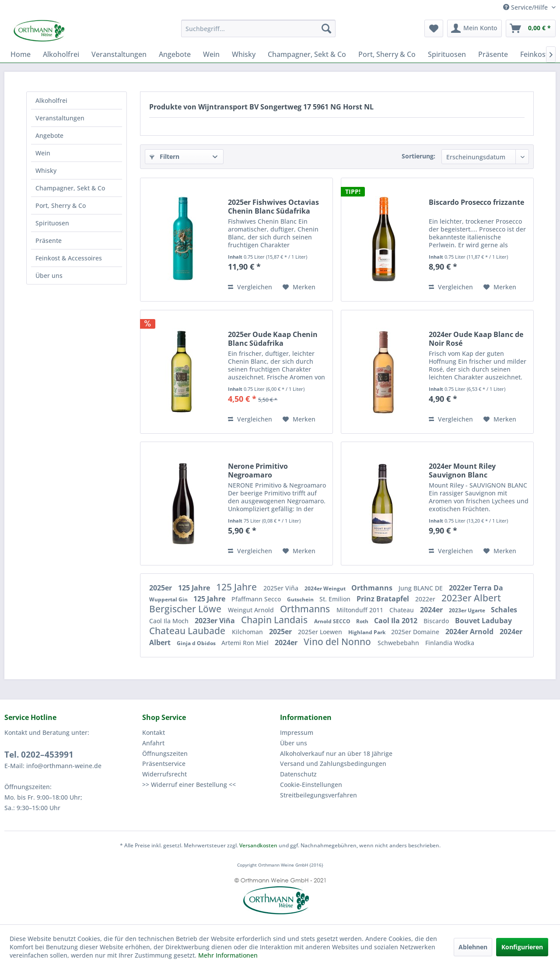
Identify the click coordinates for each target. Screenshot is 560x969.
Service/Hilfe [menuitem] (526, 7)
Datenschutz (298, 774)
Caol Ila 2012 (397, 621)
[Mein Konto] (474, 28)
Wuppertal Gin (169, 599)
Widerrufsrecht (164, 774)
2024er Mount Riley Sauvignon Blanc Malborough (462, 470)
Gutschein (301, 599)
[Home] (21, 54)
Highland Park (367, 632)
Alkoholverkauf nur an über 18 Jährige (336, 753)
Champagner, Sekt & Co (70, 188)
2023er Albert (471, 598)
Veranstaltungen (60, 118)
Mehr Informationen (228, 955)
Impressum (297, 732)
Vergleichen (250, 287)
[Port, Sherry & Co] (387, 54)
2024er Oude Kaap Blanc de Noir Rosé (476, 339)
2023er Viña (216, 621)
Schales (504, 610)
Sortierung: (418, 156)
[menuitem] (258, 28)
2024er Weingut (326, 588)
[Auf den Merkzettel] (299, 287)
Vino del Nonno (338, 642)
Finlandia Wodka (450, 643)
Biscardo (437, 621)
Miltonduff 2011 (361, 610)
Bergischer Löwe (186, 609)
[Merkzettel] (434, 28)
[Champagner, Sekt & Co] (307, 54)
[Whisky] (244, 54)
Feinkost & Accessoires (69, 258)
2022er (426, 599)
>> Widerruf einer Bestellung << (189, 785)
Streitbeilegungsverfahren (318, 795)
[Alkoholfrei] (61, 54)
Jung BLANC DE (422, 588)
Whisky (46, 170)
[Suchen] (326, 28)
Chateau (402, 610)
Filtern (164, 156)
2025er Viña (282, 588)
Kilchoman (248, 632)
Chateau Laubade (188, 631)
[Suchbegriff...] (258, 28)
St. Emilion (336, 599)
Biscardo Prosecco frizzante (476, 202)
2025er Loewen (321, 632)
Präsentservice (164, 764)
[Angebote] (175, 54)
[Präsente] (493, 54)
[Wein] (211, 54)
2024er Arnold (470, 632)
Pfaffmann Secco (257, 599)
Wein (43, 153)
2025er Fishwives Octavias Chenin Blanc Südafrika (273, 207)
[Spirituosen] (447, 54)
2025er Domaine (416, 632)
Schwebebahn (399, 643)
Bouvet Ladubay (483, 621)
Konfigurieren (522, 947)
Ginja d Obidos (197, 643)
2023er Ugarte (468, 610)
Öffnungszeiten (165, 753)
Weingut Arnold (252, 610)
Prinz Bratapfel (384, 599)
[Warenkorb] (531, 28)
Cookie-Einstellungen (311, 785)
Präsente (49, 240)
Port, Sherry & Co (61, 205)
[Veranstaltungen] (119, 54)
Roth (363, 621)
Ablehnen (473, 947)
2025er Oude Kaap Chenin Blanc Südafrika (273, 339)
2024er (432, 610)
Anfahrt (153, 743)
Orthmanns (373, 588)
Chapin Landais (275, 620)
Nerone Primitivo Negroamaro (258, 470)
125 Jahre (195, 588)
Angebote (49, 135)
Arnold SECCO (333, 621)
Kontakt (154, 732)
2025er (161, 588)
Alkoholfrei (51, 100)
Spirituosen (52, 223)
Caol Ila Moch (170, 621)
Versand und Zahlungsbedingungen (333, 764)
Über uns (49, 276)
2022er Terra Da (476, 588)
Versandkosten (258, 845)
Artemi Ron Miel (246, 643)
